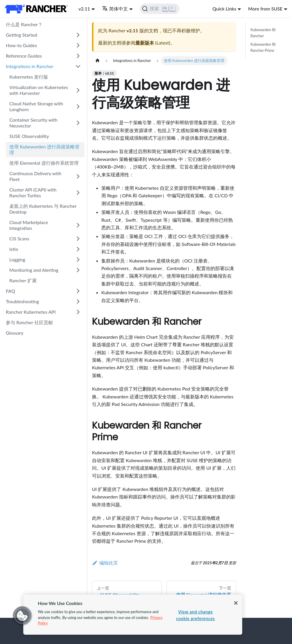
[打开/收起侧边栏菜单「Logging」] (78, 260)
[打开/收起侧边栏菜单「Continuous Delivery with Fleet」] (78, 176)
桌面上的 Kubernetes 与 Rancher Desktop (43, 209)
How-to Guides (21, 45)
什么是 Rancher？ (24, 24)
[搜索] (160, 9)
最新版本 (145, 43)
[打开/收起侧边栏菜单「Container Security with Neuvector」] (78, 123)
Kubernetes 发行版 (29, 77)
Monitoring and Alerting (34, 270)
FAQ (10, 291)
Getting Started (22, 35)
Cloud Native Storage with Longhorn (36, 106)
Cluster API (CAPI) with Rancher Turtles (33, 193)
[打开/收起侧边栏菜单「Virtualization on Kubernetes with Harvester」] (78, 90)
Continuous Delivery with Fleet (35, 176)
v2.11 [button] (84, 9)
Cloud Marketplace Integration (29, 225)
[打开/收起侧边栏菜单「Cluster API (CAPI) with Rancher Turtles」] (78, 193)
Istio (14, 249)
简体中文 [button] (115, 9)
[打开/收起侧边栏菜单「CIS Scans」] (78, 239)
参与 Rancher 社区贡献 (29, 322)
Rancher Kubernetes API (31, 312)
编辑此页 (105, 563)
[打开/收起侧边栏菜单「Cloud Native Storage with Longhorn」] (78, 107)
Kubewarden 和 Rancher (263, 33)
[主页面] (98, 61)
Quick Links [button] (224, 9)
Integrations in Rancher (30, 66)
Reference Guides (24, 56)
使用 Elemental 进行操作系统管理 (44, 163)
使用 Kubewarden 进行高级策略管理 (44, 149)
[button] (22, 616)
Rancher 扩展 (23, 280)
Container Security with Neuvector (33, 123)
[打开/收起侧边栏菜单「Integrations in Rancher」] (78, 66)
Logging (17, 259)
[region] (133, 615)
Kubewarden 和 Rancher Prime (263, 47)
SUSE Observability (29, 136)
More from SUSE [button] (265, 9)
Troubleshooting (22, 301)
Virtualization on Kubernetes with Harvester (39, 90)
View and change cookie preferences (195, 615)
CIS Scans (19, 238)
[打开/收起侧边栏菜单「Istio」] (78, 249)
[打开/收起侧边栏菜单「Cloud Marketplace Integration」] (78, 225)
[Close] (236, 603)
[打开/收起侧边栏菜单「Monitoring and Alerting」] (78, 270)
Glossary (15, 333)
